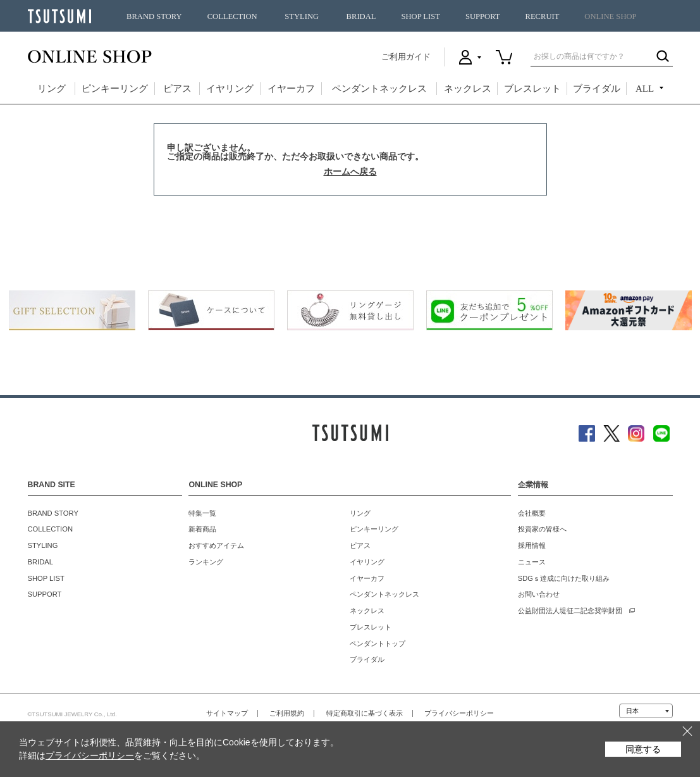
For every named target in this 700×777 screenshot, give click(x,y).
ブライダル (597, 89)
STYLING (302, 16)
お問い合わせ (539, 594)
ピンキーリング (115, 89)
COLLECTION (232, 16)
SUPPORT (483, 16)
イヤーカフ (291, 89)
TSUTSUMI (59, 16)
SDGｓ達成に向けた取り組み (564, 578)
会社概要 (532, 513)
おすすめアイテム (216, 545)
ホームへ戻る (350, 171)
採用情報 (532, 545)
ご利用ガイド (406, 57)
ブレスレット (532, 89)
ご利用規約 (287, 713)
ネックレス (468, 89)
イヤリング (230, 89)
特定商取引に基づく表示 (365, 713)
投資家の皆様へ (542, 529)
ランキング (206, 562)
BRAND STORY (154, 16)
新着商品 (202, 529)
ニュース (532, 562)
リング (52, 89)
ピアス (177, 89)
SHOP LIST (420, 16)
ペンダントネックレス (379, 89)
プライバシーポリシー (459, 713)
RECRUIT (542, 16)
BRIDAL (361, 16)
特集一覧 (202, 513)
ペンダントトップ (378, 643)
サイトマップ (227, 713)
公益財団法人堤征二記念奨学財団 (570, 611)
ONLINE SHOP (610, 16)
